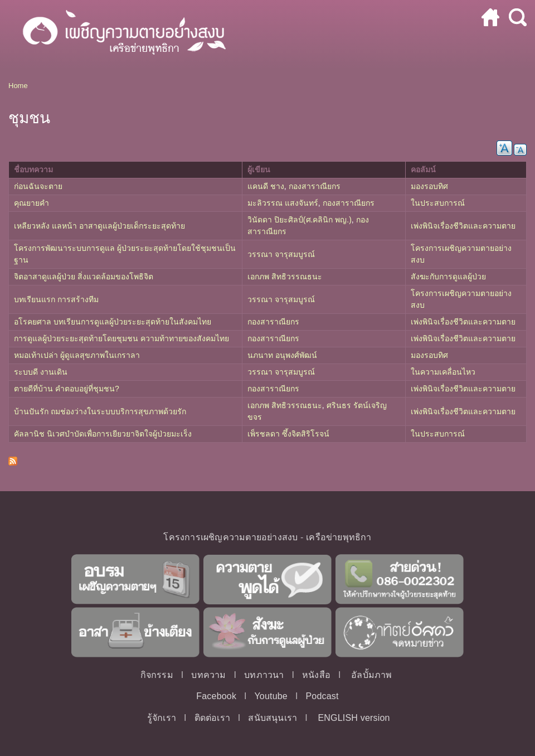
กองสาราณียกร (315, 186)
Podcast (322, 696)
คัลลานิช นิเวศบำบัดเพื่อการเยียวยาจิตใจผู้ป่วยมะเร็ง (103, 434)
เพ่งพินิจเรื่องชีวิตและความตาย (463, 226)
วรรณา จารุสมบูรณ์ (281, 254)
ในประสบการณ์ (438, 203)
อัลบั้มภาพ (371, 675)
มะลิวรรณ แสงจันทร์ (283, 203)
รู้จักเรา (162, 718)
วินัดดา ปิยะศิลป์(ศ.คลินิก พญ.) (300, 220)
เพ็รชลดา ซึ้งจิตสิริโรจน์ (288, 434)
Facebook (216, 696)
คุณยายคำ (31, 203)
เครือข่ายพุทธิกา (339, 537)
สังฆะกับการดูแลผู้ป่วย (448, 277)
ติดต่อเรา (212, 718)
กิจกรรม (157, 675)
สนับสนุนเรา (273, 718)
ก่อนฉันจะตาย (38, 186)
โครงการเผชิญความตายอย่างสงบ (230, 537)
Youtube (271, 696)
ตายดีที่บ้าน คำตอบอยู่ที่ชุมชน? (67, 389)
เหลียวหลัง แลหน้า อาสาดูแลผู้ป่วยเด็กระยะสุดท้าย (99, 226)
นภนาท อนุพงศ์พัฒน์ (282, 355)
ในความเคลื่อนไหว (443, 372)
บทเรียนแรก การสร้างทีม (56, 299)
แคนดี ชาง (266, 186)
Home (18, 86)
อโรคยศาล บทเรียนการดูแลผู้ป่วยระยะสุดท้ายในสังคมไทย (113, 322)
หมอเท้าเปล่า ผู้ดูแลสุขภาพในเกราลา (77, 355)
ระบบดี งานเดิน (41, 372)
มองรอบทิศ (429, 186)
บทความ (208, 675)
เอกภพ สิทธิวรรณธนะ (285, 277)
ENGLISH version (354, 718)
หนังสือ (316, 675)
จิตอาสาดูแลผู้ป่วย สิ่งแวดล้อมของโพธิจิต (84, 277)
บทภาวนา (264, 675)
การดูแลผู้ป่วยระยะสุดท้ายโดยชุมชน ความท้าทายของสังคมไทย (121, 338)
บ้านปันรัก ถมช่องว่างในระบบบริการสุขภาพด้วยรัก (100, 411)
